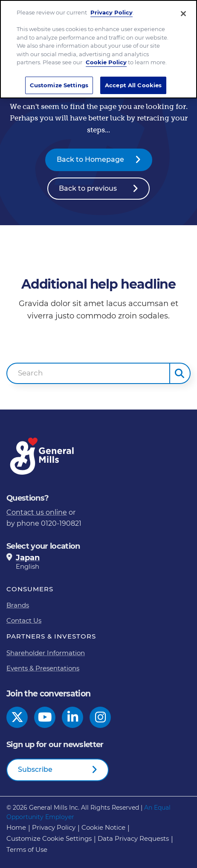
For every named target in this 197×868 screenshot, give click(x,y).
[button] (180, 373)
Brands (18, 605)
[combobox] (88, 373)
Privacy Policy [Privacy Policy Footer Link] (54, 827)
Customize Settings (59, 83)
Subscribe (35, 769)
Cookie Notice (103, 827)
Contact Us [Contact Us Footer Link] (24, 620)
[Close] (183, 12)
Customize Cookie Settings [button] (49, 838)
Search (30, 373)
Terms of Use (27, 849)
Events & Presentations (43, 668)
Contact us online (37, 512)
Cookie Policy (106, 60)
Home (16, 827)
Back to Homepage (90, 159)
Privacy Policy (112, 11)
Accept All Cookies (133, 83)
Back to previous (88, 188)
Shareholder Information (46, 653)
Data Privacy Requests (133, 838)
